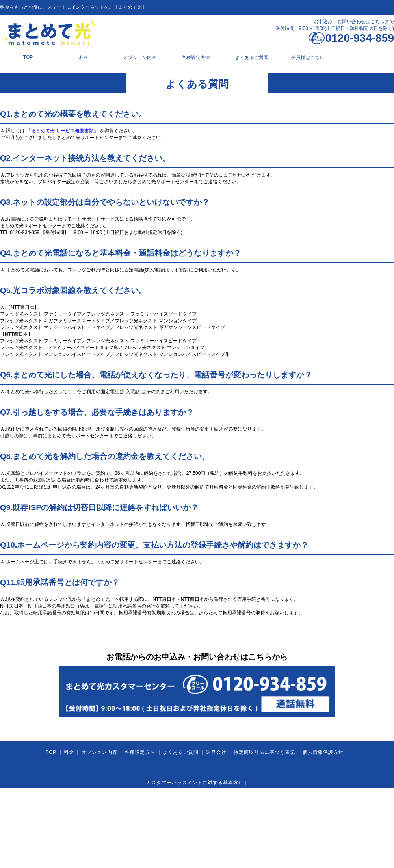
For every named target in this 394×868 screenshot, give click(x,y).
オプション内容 (140, 58)
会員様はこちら (308, 58)
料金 (84, 58)
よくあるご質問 (252, 58)
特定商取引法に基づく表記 (264, 752)
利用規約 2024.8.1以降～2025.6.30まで (155, 813)
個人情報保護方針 (323, 752)
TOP (28, 57)
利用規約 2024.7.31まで (73, 813)
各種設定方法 (196, 58)
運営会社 (216, 752)
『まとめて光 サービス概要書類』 (62, 131)
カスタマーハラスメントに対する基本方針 (195, 783)
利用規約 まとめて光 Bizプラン (307, 813)
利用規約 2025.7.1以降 (237, 813)
